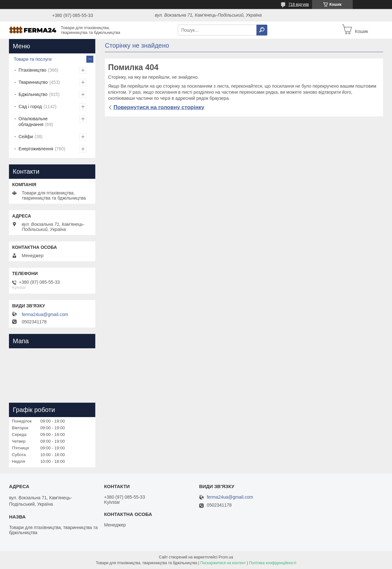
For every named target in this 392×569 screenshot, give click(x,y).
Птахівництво (32, 70)
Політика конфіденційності (273, 563)
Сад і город (30, 107)
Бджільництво (33, 94)
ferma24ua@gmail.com (45, 314)
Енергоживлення (36, 149)
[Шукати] (262, 30)
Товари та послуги (33, 59)
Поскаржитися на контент (223, 563)
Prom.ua (226, 557)
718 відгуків (299, 4)
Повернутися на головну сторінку (159, 107)
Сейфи (26, 137)
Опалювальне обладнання (33, 122)
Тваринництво (33, 82)
